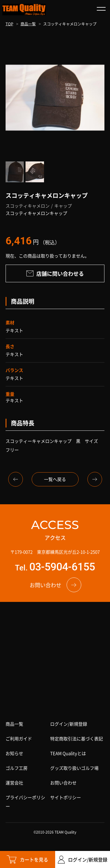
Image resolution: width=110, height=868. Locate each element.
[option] (55, 97)
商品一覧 (28, 24)
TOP (9, 24)
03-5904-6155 (62, 567)
